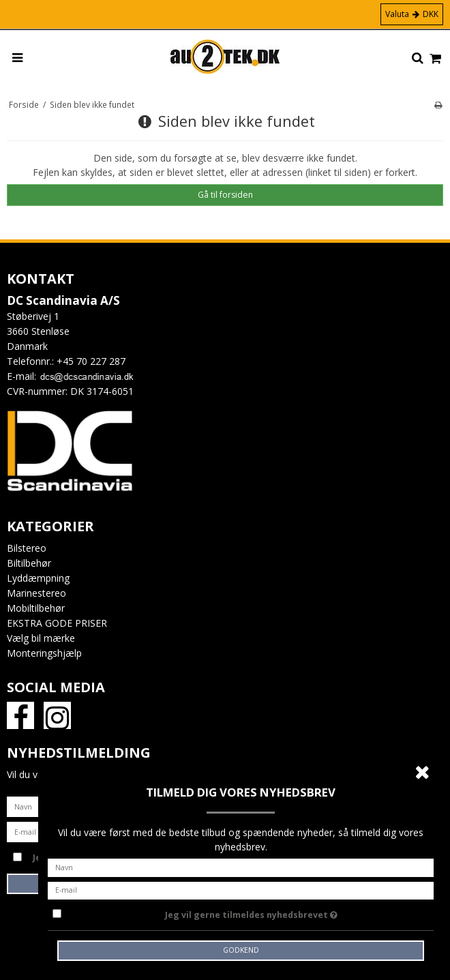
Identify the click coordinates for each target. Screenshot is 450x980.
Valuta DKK (412, 14)
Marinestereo (36, 593)
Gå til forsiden (225, 195)
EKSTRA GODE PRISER (57, 623)
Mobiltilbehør (36, 608)
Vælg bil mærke (41, 638)
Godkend (241, 950)
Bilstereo (27, 548)
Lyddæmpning (38, 578)
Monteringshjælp (44, 653)
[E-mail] (241, 889)
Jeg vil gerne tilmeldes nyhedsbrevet (285, 912)
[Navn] (241, 866)
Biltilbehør (29, 563)
